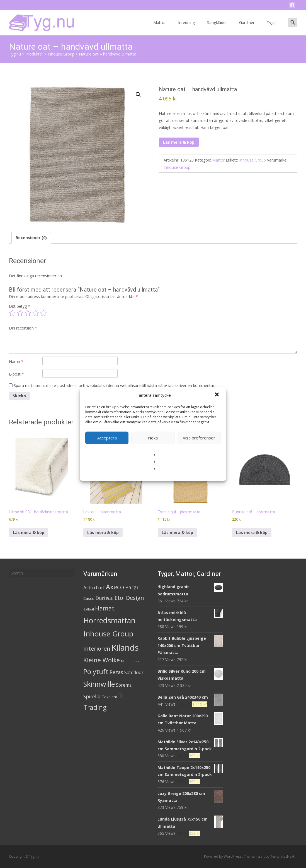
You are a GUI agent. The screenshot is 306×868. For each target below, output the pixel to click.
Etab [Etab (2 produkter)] (110, 599)
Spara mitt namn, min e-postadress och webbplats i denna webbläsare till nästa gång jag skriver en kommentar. (114, 385)
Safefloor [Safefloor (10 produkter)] (134, 672)
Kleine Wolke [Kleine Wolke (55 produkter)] (102, 660)
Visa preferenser (199, 438)
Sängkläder (217, 27)
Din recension (23, 328)
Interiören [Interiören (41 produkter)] (97, 648)
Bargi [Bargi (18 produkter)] (132, 587)
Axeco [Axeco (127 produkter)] (115, 587)
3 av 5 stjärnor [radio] (28, 313)
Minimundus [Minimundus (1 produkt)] (130, 661)
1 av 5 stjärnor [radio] (12, 313)
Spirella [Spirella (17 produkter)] (92, 696)
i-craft (261, 856)
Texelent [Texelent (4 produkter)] (109, 697)
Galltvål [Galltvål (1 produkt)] (89, 609)
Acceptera (107, 438)
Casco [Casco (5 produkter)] (89, 598)
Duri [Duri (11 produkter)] (100, 598)
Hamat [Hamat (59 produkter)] (105, 608)
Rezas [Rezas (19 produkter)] (116, 672)
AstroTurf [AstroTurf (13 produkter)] (94, 587)
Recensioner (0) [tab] (31, 238)
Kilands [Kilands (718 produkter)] (125, 648)
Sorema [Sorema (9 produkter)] (124, 685)
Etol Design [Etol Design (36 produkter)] (129, 598)
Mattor (160, 27)
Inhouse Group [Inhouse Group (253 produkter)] (108, 634)
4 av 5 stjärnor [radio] (36, 313)
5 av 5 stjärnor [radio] (43, 313)
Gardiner (247, 27)
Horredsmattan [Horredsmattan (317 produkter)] (109, 620)
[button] (217, 395)
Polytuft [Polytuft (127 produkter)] (96, 671)
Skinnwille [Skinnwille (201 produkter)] (99, 684)
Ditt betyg (20, 306)
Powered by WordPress (223, 856)
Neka (153, 438)
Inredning (186, 27)
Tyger (272, 27)
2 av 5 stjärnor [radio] (20, 313)
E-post (16, 374)
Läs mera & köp (179, 142)
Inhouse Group (252, 160)
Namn (16, 361)
